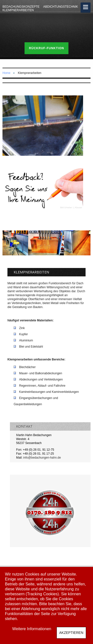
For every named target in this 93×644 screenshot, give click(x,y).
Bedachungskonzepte (21, 7)
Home (6, 73)
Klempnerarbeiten (18, 10)
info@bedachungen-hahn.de (42, 458)
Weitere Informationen (32, 629)
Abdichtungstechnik (61, 7)
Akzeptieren (71, 633)
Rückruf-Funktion (46, 48)
